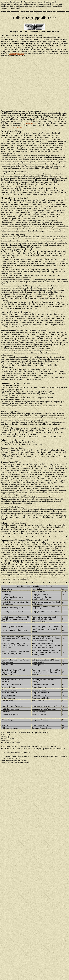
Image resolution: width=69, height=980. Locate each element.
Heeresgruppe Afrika (16, 54)
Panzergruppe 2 (31, 123)
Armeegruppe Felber (14, 127)
